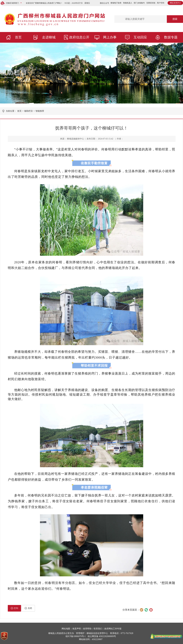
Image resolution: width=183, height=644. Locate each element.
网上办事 (110, 37)
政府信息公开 (79, 37)
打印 (14, 608)
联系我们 (98, 629)
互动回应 (140, 37)
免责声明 (77, 629)
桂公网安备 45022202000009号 (102, 636)
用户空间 (161, 3)
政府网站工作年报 (113, 629)
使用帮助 (87, 629)
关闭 (28, 608)
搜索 (175, 19)
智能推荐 (40, 111)
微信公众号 (104, 3)
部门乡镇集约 (139, 3)
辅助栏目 (14, 72)
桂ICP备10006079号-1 (76, 636)
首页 (18, 37)
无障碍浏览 (151, 3)
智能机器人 (128, 3)
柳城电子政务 (116, 3)
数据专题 (171, 37)
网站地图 (66, 629)
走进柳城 (49, 37)
